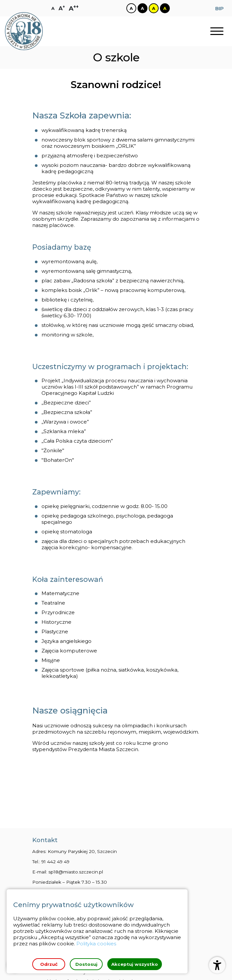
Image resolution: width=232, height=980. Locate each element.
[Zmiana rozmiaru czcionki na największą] (74, 8)
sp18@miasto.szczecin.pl (76, 821)
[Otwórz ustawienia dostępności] (217, 965)
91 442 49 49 (55, 810)
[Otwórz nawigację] (217, 32)
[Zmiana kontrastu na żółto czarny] (153, 8)
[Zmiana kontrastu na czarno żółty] (165, 8)
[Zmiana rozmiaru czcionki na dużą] (62, 8)
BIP (219, 8)
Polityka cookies (97, 944)
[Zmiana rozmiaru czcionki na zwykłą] (53, 8)
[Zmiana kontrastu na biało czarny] (131, 8)
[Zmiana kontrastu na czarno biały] (142, 8)
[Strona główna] (24, 32)
